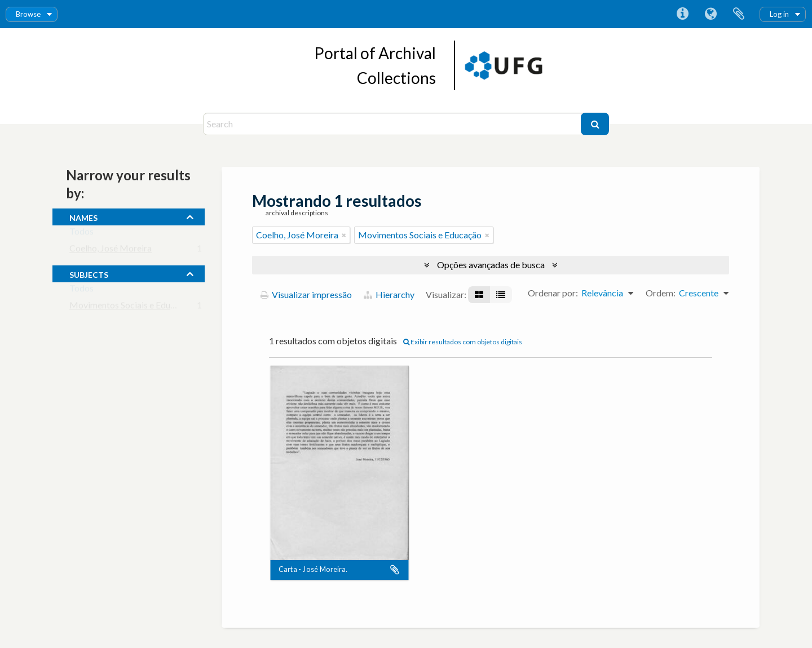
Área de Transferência (739, 14)
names (83, 216)
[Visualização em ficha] (479, 295)
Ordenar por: (553, 293)
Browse (28, 14)
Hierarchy (389, 294)
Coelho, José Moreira (111, 250)
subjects (89, 273)
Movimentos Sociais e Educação (131, 307)
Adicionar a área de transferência (395, 570)
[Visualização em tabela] (501, 295)
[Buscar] (595, 124)
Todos (81, 234)
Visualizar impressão (306, 294)
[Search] (393, 124)
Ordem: (661, 293)
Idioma (710, 14)
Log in (779, 14)
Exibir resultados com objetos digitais (463, 342)
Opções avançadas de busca (491, 265)
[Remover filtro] (344, 235)
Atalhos (682, 14)
